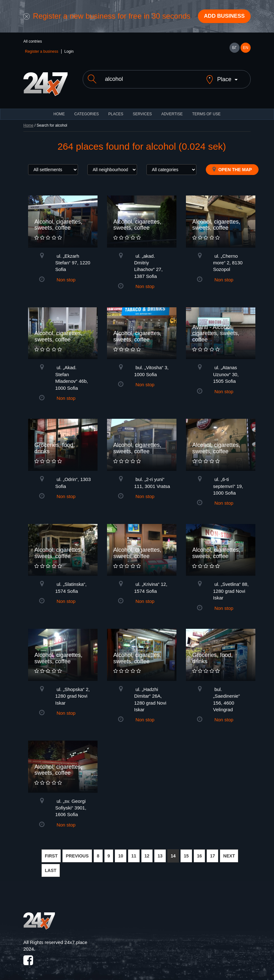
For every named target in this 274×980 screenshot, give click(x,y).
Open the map (232, 165)
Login (69, 52)
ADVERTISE (172, 110)
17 (212, 851)
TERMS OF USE (206, 110)
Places (116, 110)
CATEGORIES (86, 110)
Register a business (42, 52)
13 (160, 851)
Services (142, 110)
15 (186, 851)
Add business (223, 17)
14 (173, 851)
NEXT (229, 851)
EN (246, 49)
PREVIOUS (77, 851)
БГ (234, 49)
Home (28, 121)
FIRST (51, 851)
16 (200, 851)
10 (121, 851)
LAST (51, 866)
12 (147, 851)
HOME (59, 110)
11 (134, 851)
